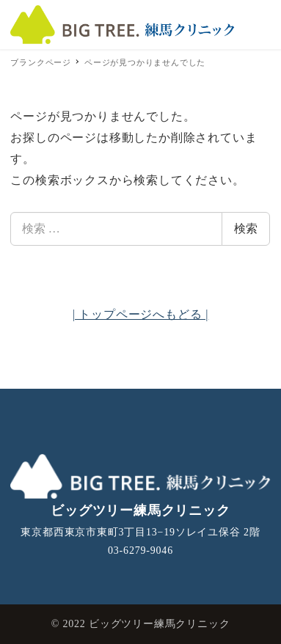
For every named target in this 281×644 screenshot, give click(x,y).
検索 (246, 228)
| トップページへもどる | (141, 314)
